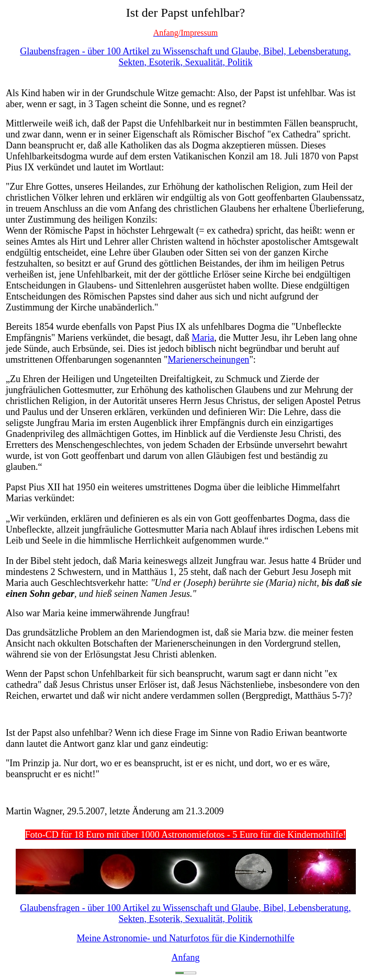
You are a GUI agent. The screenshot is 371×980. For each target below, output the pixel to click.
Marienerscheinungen (208, 360)
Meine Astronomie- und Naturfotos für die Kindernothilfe (186, 938)
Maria (203, 338)
